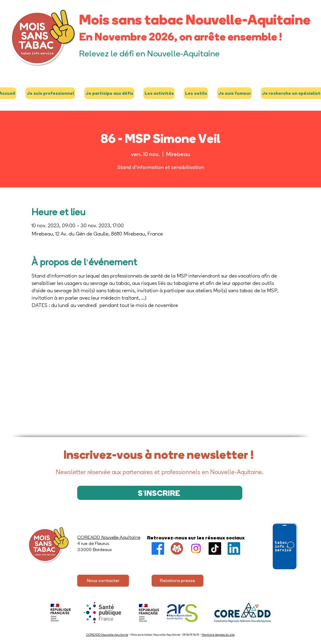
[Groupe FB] (177, 548)
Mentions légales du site (218, 635)
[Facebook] (158, 548)
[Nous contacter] (103, 581)
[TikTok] (215, 548)
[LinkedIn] (234, 548)
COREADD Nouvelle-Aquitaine (107, 635)
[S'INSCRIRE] (160, 493)
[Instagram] (196, 548)
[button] (50, 93)
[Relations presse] (177, 581)
